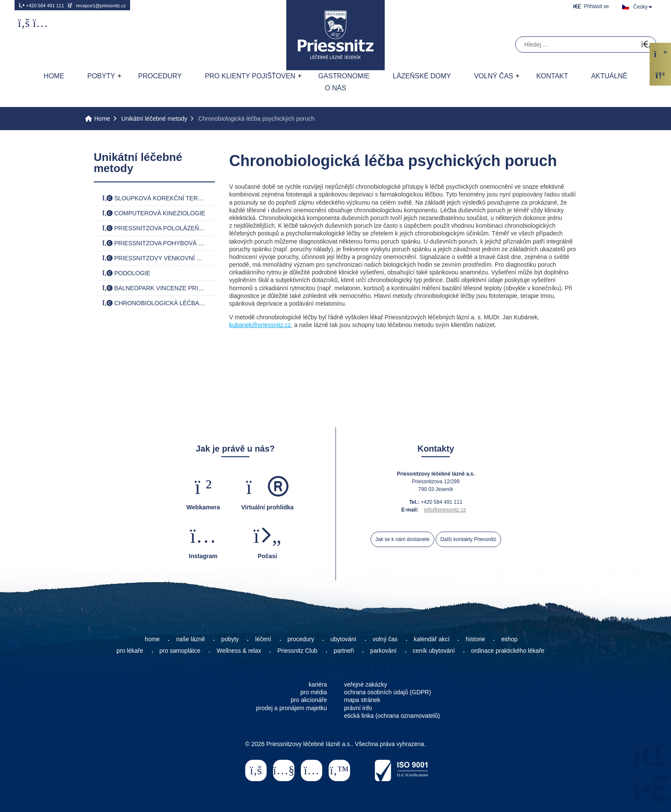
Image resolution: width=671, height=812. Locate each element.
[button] (591, 6)
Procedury (160, 76)
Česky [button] (640, 7)
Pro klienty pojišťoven (250, 76)
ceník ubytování (434, 651)
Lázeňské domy (422, 76)
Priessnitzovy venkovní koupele (159, 258)
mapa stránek (362, 700)
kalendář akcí (432, 639)
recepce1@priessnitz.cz (97, 5)
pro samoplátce (180, 651)
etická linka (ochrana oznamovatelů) (392, 716)
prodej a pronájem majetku (291, 708)
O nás (335, 88)
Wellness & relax (239, 651)
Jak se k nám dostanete (402, 539)
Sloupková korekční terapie (157, 198)
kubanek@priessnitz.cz (260, 325)
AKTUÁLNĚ (609, 76)
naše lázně (190, 639)
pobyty (230, 639)
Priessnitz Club (297, 651)
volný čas (385, 639)
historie (475, 639)
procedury (301, 639)
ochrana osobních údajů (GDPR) (387, 692)
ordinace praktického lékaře (509, 651)
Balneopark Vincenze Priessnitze (159, 288)
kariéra (318, 684)
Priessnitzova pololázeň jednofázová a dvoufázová (159, 228)
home (152, 639)
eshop (509, 639)
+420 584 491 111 (42, 5)
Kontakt (552, 76)
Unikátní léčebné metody (154, 119)
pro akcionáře (309, 700)
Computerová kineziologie (154, 213)
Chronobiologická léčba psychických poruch (159, 303)
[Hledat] (646, 45)
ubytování (343, 639)
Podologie (126, 273)
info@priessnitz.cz (445, 510)
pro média (314, 692)
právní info (358, 708)
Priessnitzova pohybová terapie (159, 243)
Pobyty (101, 76)
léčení (263, 639)
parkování (383, 651)
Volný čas (494, 76)
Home (335, 35)
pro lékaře (130, 651)
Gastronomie (344, 76)
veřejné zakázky (365, 684)
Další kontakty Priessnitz (468, 539)
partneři (344, 651)
